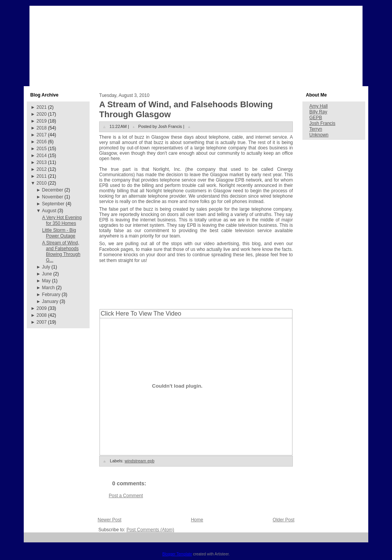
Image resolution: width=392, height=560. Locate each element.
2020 (42, 114)
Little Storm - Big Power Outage (59, 233)
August (49, 211)
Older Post (283, 520)
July (46, 267)
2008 (42, 315)
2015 (42, 149)
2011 (42, 176)
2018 (42, 128)
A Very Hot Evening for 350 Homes (62, 220)
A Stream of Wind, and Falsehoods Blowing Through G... (61, 251)
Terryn (316, 129)
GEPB (316, 118)
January (50, 301)
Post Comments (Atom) (150, 530)
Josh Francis (322, 123)
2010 (42, 183)
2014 (42, 156)
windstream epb (140, 461)
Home (197, 520)
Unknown (319, 135)
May (47, 281)
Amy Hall (318, 106)
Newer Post (109, 520)
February (51, 295)
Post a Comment (126, 496)
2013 (42, 162)
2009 (42, 308)
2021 (42, 107)
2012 (42, 169)
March (48, 288)
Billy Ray (318, 112)
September (53, 204)
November (53, 197)
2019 (42, 121)
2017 (42, 135)
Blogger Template (177, 554)
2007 (42, 322)
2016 (42, 142)
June (47, 274)
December (53, 190)
